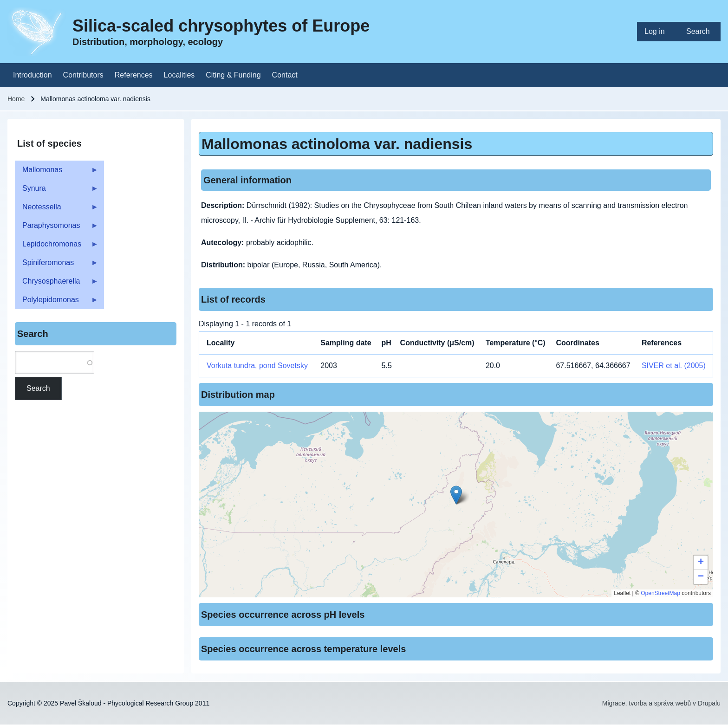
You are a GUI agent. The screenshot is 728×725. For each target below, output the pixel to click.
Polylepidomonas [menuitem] (57, 302)
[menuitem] (658, 32)
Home (16, 99)
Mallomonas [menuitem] (57, 172)
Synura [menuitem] (57, 191)
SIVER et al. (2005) (674, 366)
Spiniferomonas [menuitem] (57, 265)
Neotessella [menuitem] (57, 210)
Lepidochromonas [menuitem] (57, 247)
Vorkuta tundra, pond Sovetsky (257, 366)
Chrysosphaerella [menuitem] (57, 284)
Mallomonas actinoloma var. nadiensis (337, 144)
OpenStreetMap (660, 593)
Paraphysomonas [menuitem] (57, 228)
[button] (456, 495)
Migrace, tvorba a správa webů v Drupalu (661, 703)
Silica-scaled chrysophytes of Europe (221, 26)
